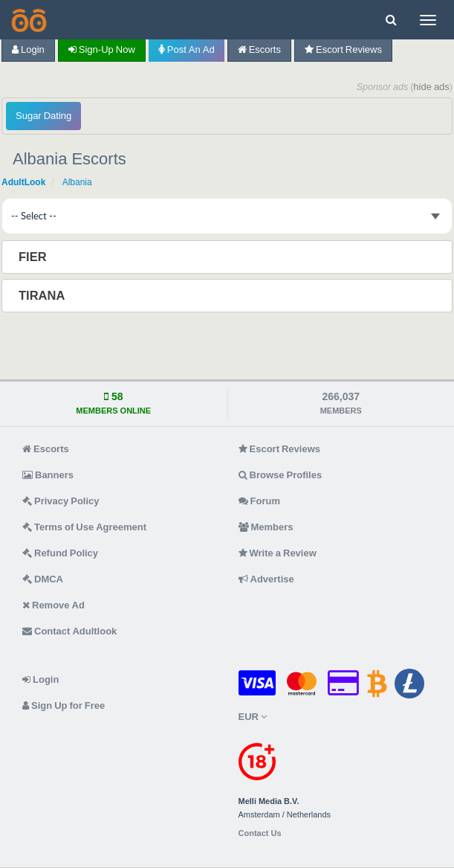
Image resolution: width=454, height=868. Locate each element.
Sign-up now (102, 49)
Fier (34, 257)
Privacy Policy (61, 501)
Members (266, 527)
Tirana (43, 295)
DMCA (43, 579)
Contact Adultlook (69, 631)
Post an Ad (187, 49)
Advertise (266, 579)
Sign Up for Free (64, 705)
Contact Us (260, 833)
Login (28, 49)
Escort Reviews (343, 49)
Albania (77, 182)
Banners (48, 475)
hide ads (431, 87)
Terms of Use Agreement (84, 527)
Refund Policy (60, 553)
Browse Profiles (280, 475)
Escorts (259, 49)
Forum (259, 501)
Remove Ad (53, 605)
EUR (253, 717)
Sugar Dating (43, 116)
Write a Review (278, 553)
